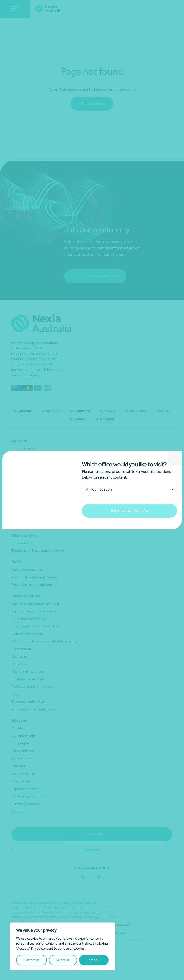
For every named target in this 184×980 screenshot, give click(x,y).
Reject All (63, 960)
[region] (62, 946)
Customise (32, 960)
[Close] (175, 458)
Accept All (94, 960)
